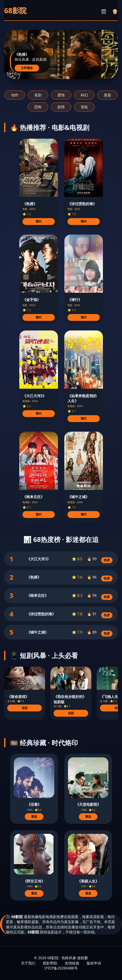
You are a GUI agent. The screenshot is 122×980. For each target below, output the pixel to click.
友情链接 (72, 963)
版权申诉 (94, 963)
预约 (39, 221)
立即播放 (27, 68)
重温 (34, 817)
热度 (107, 560)
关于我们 (28, 963)
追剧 (25, 708)
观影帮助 (50, 963)
